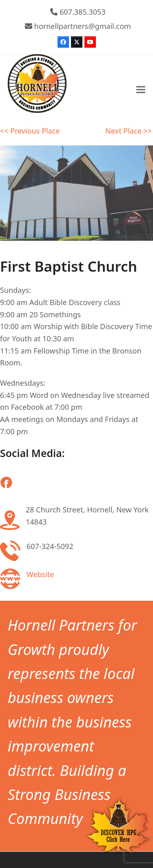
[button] (141, 90)
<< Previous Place (30, 131)
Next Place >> (129, 131)
